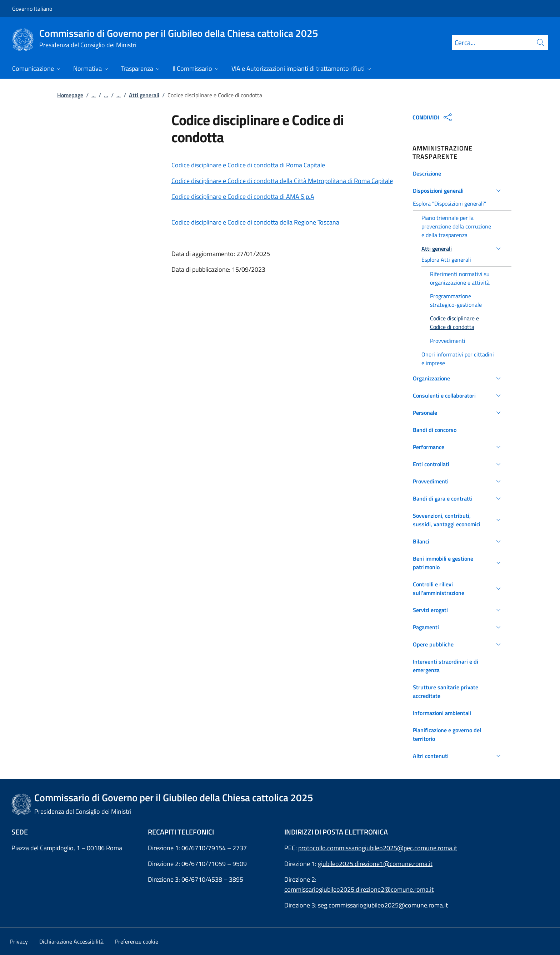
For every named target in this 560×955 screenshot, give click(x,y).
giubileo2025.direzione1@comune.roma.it (375, 864)
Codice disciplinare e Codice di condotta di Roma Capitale (249, 165)
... (94, 95)
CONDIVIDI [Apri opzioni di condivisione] (433, 117)
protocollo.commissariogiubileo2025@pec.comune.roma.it (378, 848)
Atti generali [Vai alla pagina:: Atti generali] (144, 95)
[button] (458, 173)
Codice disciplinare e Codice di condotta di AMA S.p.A (243, 196)
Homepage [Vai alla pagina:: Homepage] (70, 95)
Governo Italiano (32, 9)
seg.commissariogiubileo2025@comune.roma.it (383, 905)
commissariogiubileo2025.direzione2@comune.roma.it (359, 889)
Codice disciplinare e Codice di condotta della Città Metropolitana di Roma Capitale (282, 181)
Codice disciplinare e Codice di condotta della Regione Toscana (255, 222)
